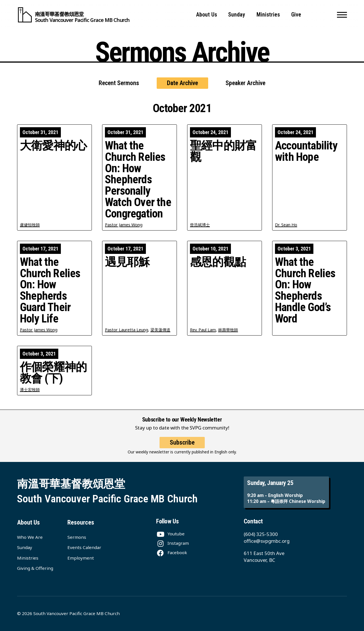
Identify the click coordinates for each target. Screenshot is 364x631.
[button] (342, 15)
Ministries (268, 15)
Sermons (77, 537)
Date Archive (182, 83)
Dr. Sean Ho (286, 225)
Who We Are (30, 537)
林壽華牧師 (228, 330)
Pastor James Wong (124, 225)
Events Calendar (84, 547)
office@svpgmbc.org (267, 541)
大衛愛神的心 (53, 146)
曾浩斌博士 (200, 225)
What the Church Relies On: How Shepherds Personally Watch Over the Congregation (138, 180)
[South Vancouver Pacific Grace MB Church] (73, 15)
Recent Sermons (119, 83)
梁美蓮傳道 (160, 330)
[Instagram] (172, 543)
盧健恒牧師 (30, 225)
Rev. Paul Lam (203, 330)
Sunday (237, 15)
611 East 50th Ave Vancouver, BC (264, 557)
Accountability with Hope (306, 151)
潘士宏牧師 (30, 390)
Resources (81, 522)
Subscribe (182, 448)
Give (296, 15)
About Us (207, 15)
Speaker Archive (245, 83)
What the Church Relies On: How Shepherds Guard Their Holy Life (50, 290)
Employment (81, 558)
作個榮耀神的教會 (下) (53, 373)
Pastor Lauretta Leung (127, 330)
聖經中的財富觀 (223, 151)
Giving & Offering (35, 568)
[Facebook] (172, 552)
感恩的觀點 (218, 262)
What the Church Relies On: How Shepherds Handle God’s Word (305, 290)
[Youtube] (170, 534)
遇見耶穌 (127, 262)
